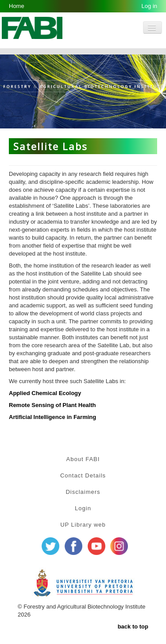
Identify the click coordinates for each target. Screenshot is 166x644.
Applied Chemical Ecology (45, 393)
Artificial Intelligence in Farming (52, 417)
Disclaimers (83, 492)
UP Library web (83, 525)
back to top (133, 627)
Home (17, 6)
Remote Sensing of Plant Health (52, 405)
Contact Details (83, 475)
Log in (149, 6)
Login (83, 508)
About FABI (83, 459)
